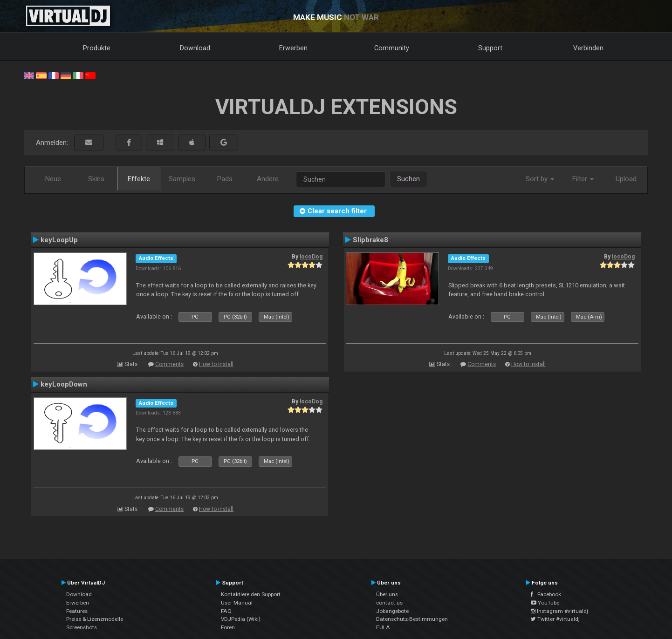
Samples (182, 179)
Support (490, 48)
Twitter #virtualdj (555, 619)
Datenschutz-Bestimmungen (412, 619)
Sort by (540, 179)
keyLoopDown (64, 384)
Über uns (387, 594)
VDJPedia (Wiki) (241, 619)
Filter (583, 179)
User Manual (237, 603)
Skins (96, 179)
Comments (169, 364)
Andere (268, 179)
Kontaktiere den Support (251, 594)
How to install (216, 364)
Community (392, 48)
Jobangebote (392, 611)
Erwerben (293, 48)
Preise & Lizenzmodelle (95, 619)
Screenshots (82, 627)
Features (77, 611)
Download (195, 48)
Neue (53, 179)
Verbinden (588, 48)
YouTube (545, 603)
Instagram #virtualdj (559, 611)
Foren (228, 627)
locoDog (311, 257)
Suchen (408, 179)
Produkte (97, 48)
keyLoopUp (59, 240)
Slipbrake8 (370, 240)
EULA (383, 627)
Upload (626, 179)
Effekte (139, 179)
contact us (389, 603)
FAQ (226, 611)
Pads (225, 179)
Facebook (546, 594)
